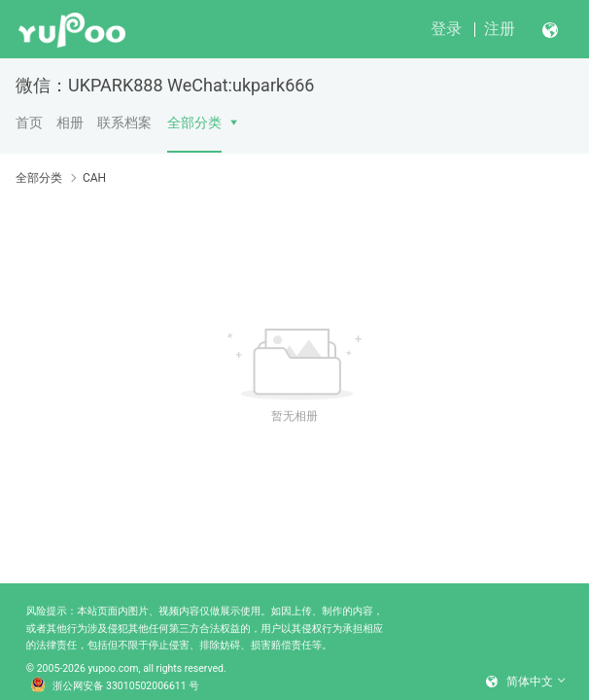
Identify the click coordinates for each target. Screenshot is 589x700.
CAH (94, 178)
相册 (70, 122)
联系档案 (124, 122)
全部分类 (194, 122)
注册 (500, 29)
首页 (29, 122)
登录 (446, 29)
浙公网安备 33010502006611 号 (115, 686)
